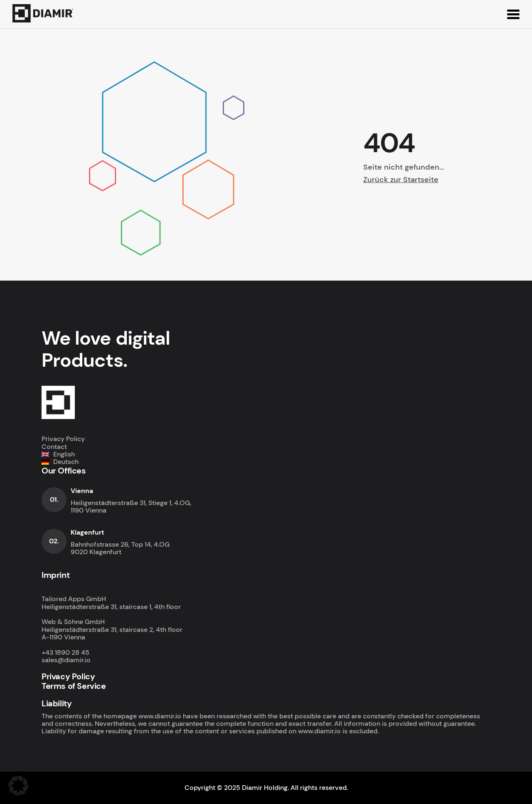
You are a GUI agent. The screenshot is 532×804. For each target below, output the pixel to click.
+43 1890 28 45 (65, 652)
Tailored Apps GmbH (74, 599)
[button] (18, 786)
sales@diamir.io (66, 660)
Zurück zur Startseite (401, 180)
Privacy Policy (63, 439)
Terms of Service (74, 686)
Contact (54, 447)
